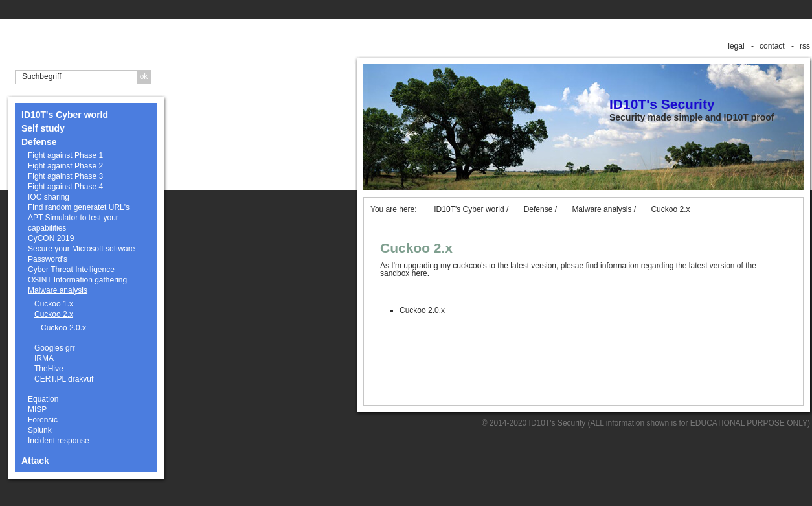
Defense (39, 142)
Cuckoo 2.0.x (63, 328)
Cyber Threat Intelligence (71, 270)
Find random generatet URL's (79, 207)
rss (805, 46)
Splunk (40, 430)
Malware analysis (58, 290)
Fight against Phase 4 (65, 187)
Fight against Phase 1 (65, 155)
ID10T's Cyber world (65, 115)
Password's (48, 259)
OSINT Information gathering (77, 280)
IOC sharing (49, 197)
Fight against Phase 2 (65, 166)
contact (772, 46)
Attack (35, 461)
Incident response (59, 441)
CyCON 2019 (51, 238)
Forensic (43, 420)
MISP (37, 409)
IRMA (44, 358)
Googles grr (55, 348)
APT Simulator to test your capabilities (73, 223)
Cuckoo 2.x (54, 314)
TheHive (49, 369)
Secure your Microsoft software (81, 249)
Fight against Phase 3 (65, 176)
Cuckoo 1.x (54, 304)
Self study (43, 128)
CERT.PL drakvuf (64, 379)
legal (736, 46)
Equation (43, 399)
